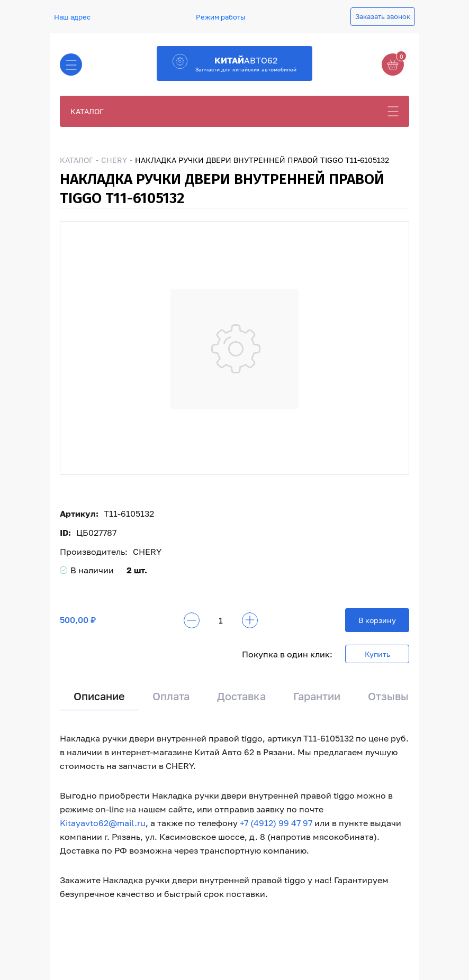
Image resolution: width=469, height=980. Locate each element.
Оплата (171, 696)
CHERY (114, 160)
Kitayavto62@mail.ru (103, 823)
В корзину (377, 620)
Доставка (241, 696)
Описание (99, 696)
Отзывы (388, 696)
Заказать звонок (383, 16)
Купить (377, 654)
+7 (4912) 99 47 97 (276, 823)
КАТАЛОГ (87, 111)
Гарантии (317, 696)
